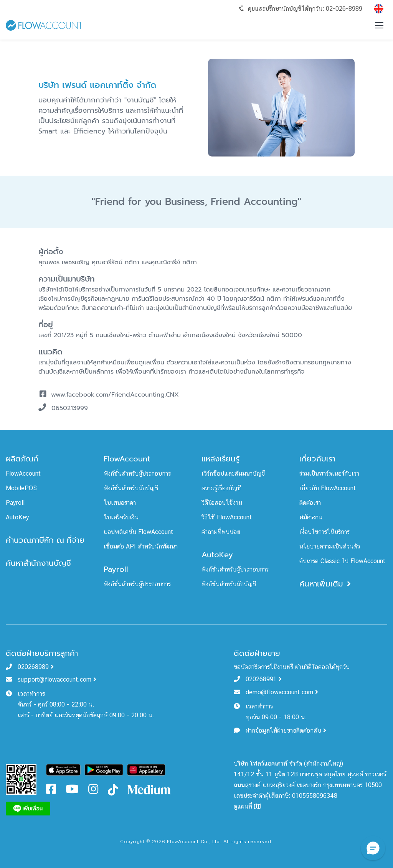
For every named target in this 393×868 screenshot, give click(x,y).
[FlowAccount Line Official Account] (21, 779)
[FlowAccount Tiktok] (113, 789)
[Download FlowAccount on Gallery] (146, 770)
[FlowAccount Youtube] (72, 791)
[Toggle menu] (379, 25)
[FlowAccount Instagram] (93, 791)
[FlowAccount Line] (28, 808)
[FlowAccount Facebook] (51, 791)
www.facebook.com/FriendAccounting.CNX (115, 395)
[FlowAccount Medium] (149, 789)
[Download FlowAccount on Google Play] (104, 770)
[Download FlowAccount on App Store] (64, 770)
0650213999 (70, 408)
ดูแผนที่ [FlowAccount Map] (247, 806)
